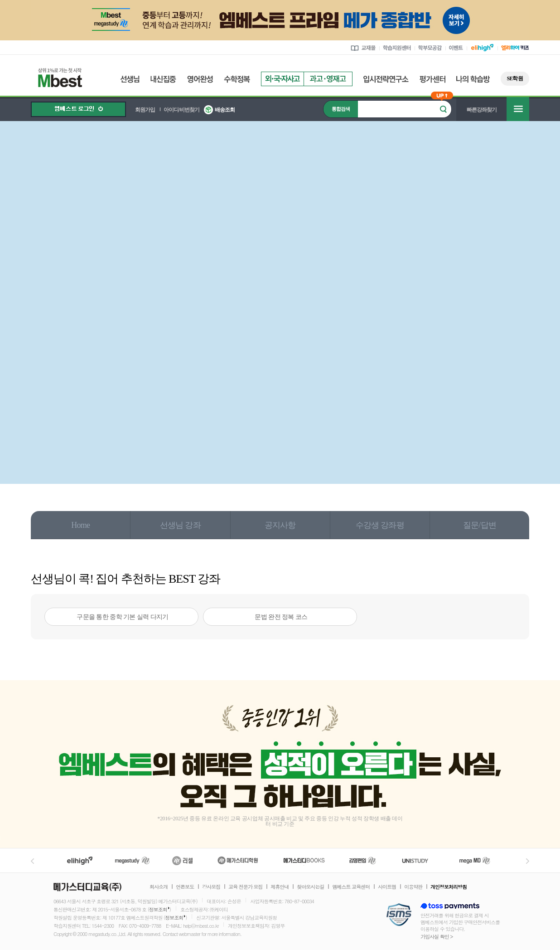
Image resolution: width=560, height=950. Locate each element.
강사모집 (211, 887)
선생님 (130, 79)
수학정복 (237, 79)
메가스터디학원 (238, 860)
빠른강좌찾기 (482, 110)
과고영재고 (328, 79)
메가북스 (304, 860)
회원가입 (145, 110)
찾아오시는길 (310, 887)
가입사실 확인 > (437, 937)
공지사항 (280, 525)
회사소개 (159, 887)
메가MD (475, 860)
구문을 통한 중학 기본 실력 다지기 (123, 617)
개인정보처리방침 (449, 887)
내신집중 (163, 79)
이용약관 (413, 887)
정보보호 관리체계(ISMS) (399, 915)
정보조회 (158, 909)
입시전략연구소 (386, 79)
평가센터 (432, 79)
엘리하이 (80, 860)
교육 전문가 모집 (245, 887)
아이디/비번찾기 (181, 110)
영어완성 (200, 79)
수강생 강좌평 (380, 525)
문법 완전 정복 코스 (281, 617)
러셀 (183, 860)
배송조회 (225, 110)
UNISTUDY (420, 860)
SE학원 (515, 78)
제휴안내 (280, 887)
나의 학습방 (473, 79)
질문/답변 (480, 525)
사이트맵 (387, 887)
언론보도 (185, 887)
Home (80, 525)
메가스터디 (132, 860)
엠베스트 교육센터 (351, 887)
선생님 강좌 (180, 525)
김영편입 (362, 860)
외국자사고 (282, 79)
